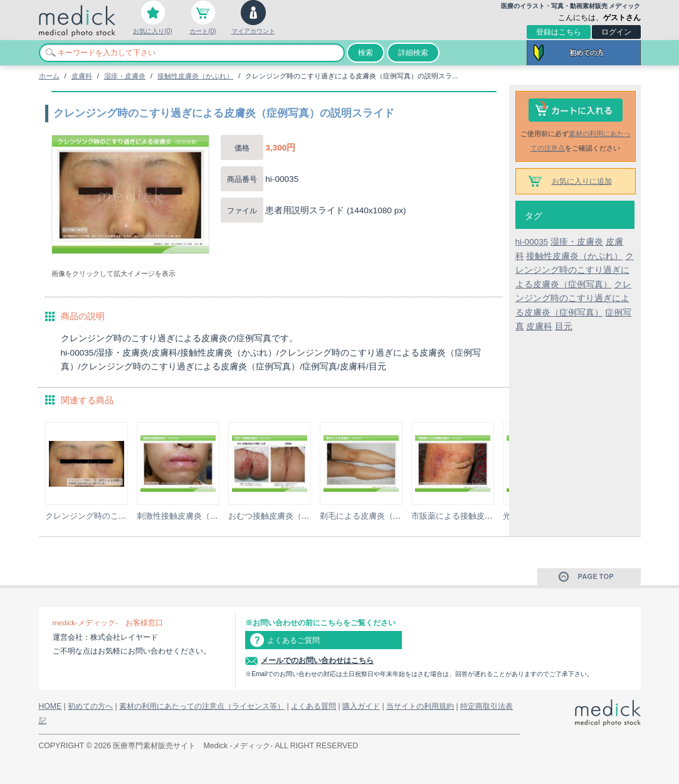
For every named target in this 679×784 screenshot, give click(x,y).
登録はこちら (559, 32)
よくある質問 (313, 706)
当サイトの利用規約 (420, 706)
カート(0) (203, 31)
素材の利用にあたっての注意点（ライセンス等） (202, 706)
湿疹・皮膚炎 (125, 76)
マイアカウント (253, 31)
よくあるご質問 (293, 640)
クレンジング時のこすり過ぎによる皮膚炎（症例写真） (575, 270)
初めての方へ (90, 706)
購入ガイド (361, 706)
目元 (564, 326)
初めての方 (587, 53)
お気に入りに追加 (582, 181)
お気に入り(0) (152, 31)
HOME (50, 706)
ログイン (616, 32)
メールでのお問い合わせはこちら (317, 660)
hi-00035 (532, 242)
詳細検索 (413, 53)
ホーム (49, 76)
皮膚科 (82, 76)
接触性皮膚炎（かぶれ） (195, 76)
